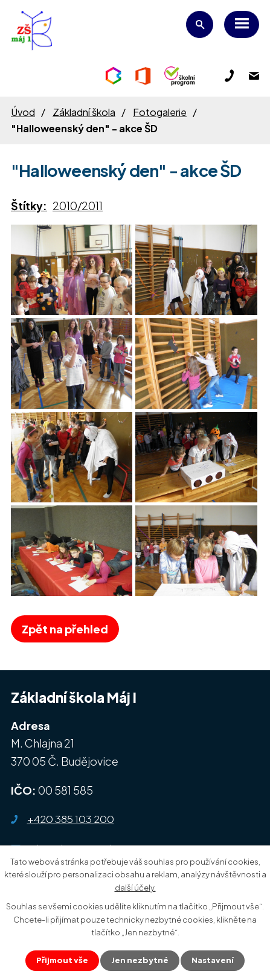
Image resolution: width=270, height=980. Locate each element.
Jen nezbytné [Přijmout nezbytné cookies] (140, 960)
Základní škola (84, 112)
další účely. (135, 887)
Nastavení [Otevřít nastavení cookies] (213, 960)
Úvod (23, 112)
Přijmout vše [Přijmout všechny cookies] (62, 960)
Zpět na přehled (65, 629)
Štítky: (29, 206)
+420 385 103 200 (71, 819)
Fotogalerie (160, 112)
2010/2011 (78, 206)
